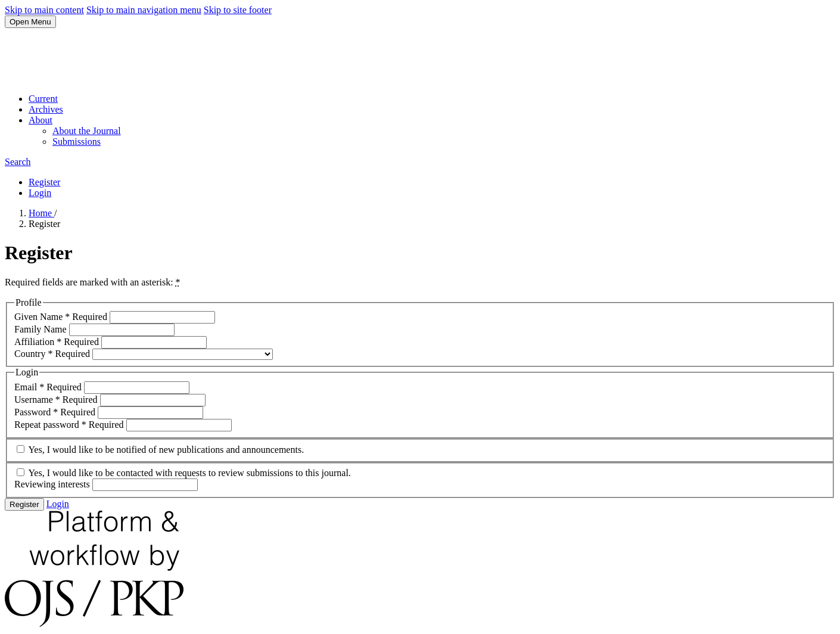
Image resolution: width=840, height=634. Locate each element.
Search (18, 162)
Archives (46, 109)
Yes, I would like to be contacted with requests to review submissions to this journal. (184, 473)
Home (41, 213)
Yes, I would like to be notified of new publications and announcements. (160, 450)
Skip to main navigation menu (144, 10)
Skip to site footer (238, 10)
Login (40, 193)
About (41, 120)
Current (43, 99)
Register (44, 182)
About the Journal (87, 131)
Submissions (77, 142)
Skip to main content (44, 10)
